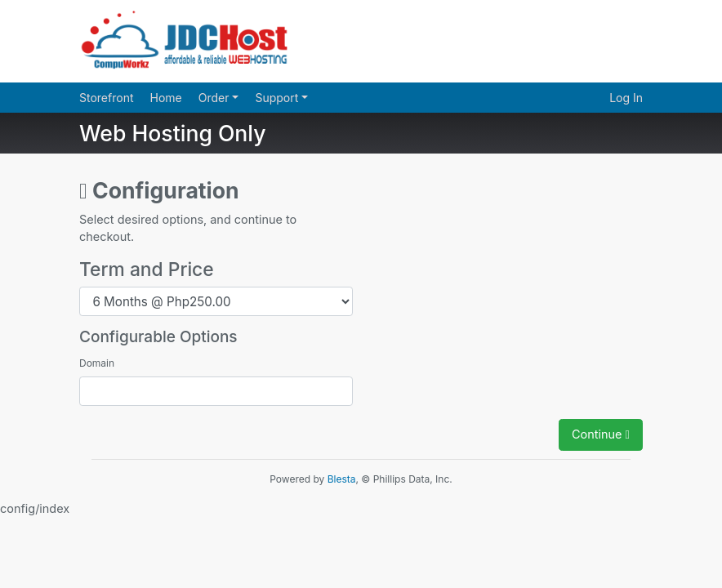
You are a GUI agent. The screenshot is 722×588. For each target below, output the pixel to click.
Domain (97, 363)
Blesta (342, 479)
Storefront (107, 98)
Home (166, 98)
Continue (601, 434)
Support (278, 98)
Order (216, 98)
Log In (626, 98)
